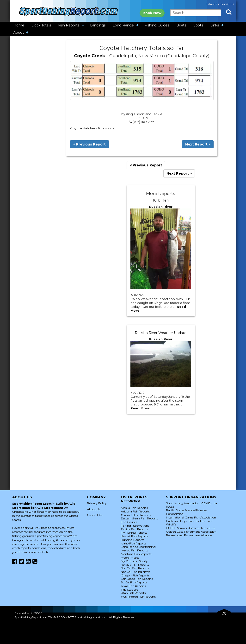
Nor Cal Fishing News (135, 572)
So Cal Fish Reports (134, 582)
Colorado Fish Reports (136, 515)
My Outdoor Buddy (134, 561)
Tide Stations (130, 590)
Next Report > (198, 144)
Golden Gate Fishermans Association (191, 532)
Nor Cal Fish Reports (135, 568)
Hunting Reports (132, 540)
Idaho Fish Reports (134, 543)
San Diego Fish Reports (137, 579)
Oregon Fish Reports (135, 575)
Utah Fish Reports (133, 593)
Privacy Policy (97, 503)
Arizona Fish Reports (135, 511)
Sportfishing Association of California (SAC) (191, 505)
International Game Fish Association (191, 517)
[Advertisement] (38, 112)
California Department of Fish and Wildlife (190, 523)
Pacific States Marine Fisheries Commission (186, 512)
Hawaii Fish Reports (135, 536)
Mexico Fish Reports (134, 550)
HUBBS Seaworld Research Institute (191, 528)
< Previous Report (89, 144)
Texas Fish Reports (133, 586)
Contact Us (95, 515)
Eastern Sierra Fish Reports (139, 518)
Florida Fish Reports (134, 529)
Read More (140, 408)
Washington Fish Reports (138, 597)
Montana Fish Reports (136, 554)
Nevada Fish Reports (135, 565)
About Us (93, 509)
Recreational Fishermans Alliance (189, 535)
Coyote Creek (90, 56)
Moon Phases (130, 558)
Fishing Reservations (135, 526)
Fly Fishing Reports (134, 533)
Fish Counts (129, 522)
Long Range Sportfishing (138, 547)
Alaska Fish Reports (134, 508)
